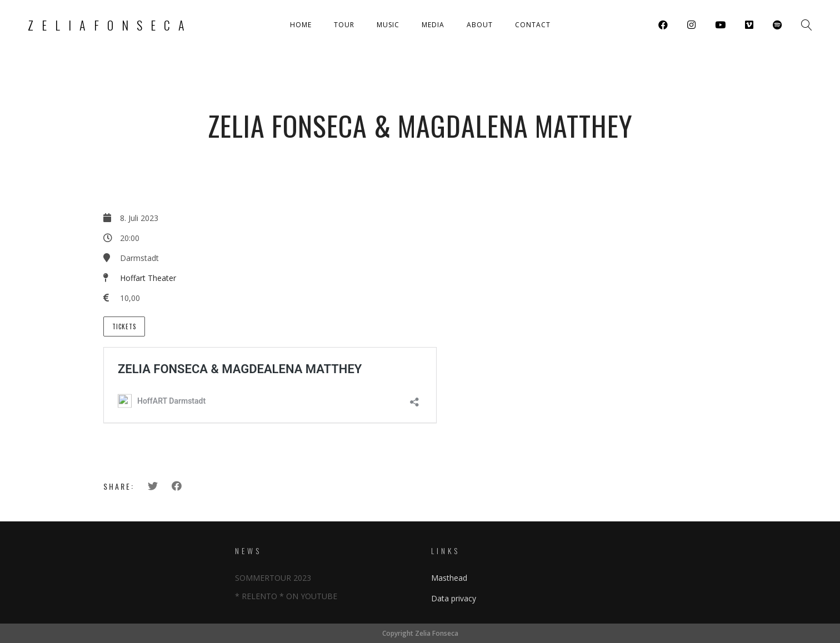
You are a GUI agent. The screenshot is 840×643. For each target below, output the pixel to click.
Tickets (124, 326)
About (480, 25)
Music (388, 25)
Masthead (449, 578)
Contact (533, 25)
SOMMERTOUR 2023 (273, 578)
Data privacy (454, 598)
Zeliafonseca (110, 25)
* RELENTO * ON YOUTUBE (286, 596)
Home (301, 25)
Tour (344, 25)
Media (433, 25)
